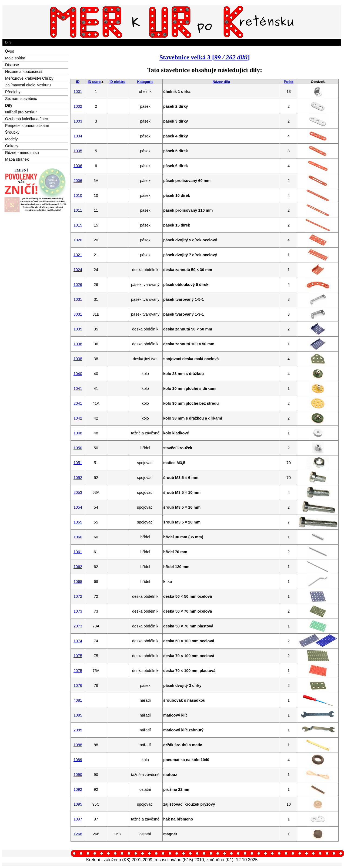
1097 (78, 819)
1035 (78, 329)
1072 (78, 596)
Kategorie (145, 82)
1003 (78, 121)
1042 (78, 418)
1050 (78, 448)
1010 (78, 195)
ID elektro (117, 82)
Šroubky (12, 132)
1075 (78, 656)
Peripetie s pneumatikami (27, 126)
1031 (78, 299)
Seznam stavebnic (21, 99)
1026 (78, 285)
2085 (78, 730)
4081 (78, 700)
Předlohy (13, 92)
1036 (78, 344)
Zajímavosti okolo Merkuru (28, 85)
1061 (78, 552)
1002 (78, 106)
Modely (11, 139)
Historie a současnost (24, 72)
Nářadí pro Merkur (21, 112)
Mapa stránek (17, 159)
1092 (78, 789)
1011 (78, 210)
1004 (78, 136)
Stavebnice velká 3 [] (205, 57)
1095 (78, 804)
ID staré (94, 82)
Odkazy (12, 146)
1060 (78, 537)
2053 (78, 492)
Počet (288, 82)
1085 (78, 715)
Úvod (10, 51)
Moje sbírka (15, 58)
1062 (78, 567)
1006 (78, 166)
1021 (78, 255)
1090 (78, 775)
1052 (78, 478)
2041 (78, 403)
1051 (78, 463)
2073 (78, 626)
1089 (78, 760)
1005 (78, 151)
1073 (78, 611)
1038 (78, 359)
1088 (78, 745)
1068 (78, 582)
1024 (78, 270)
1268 (78, 834)
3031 (78, 314)
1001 (78, 92)
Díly (8, 42)
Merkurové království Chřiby (29, 78)
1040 (78, 374)
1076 (78, 685)
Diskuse (12, 65)
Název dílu (221, 82)
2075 (78, 671)
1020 (78, 240)
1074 (78, 641)
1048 (78, 433)
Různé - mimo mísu (22, 153)
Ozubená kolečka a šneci (27, 119)
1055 (78, 522)
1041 (78, 389)
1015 (78, 225)
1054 (78, 507)
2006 (78, 181)
